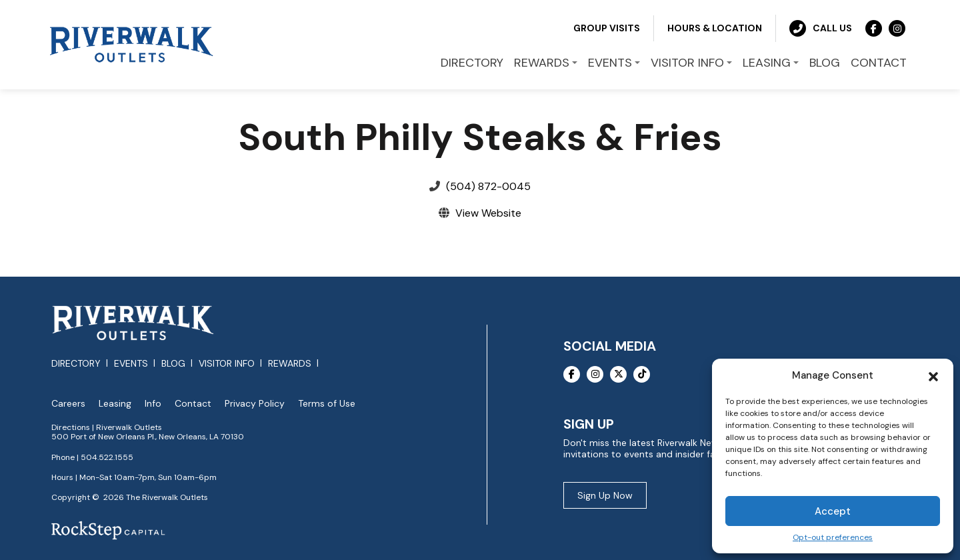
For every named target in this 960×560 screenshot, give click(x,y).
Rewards (290, 363)
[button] (933, 375)
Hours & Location (715, 28)
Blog (173, 363)
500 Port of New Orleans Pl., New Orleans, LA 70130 (148, 437)
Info (153, 404)
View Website (488, 213)
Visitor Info (227, 363)
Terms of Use (327, 404)
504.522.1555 (107, 457)
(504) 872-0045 (488, 186)
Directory (76, 363)
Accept (833, 511)
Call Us (821, 28)
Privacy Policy (255, 404)
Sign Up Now (605, 495)
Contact (193, 404)
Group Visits (607, 28)
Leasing (115, 404)
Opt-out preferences (833, 538)
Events (131, 363)
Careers (68, 404)
